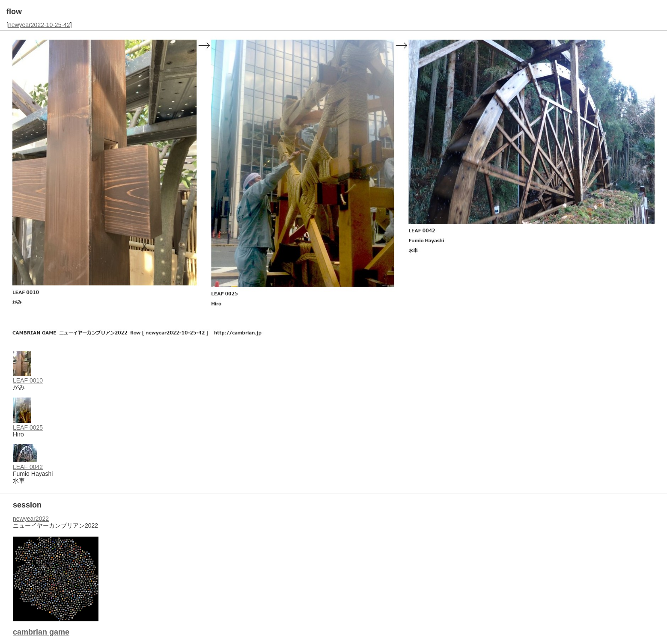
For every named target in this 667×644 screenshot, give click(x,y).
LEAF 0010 (28, 380)
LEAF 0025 (28, 427)
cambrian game (41, 632)
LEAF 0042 (28, 467)
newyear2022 (31, 519)
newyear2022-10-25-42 (39, 25)
